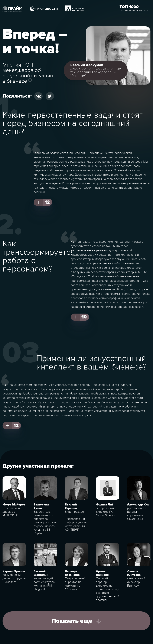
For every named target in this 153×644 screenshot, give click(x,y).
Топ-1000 (129, 7)
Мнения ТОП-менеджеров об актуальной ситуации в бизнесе (28, 73)
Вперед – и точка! (35, 42)
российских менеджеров (134, 10)
